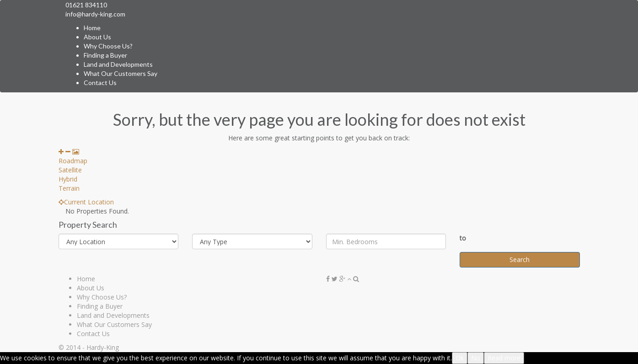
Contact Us (100, 83)
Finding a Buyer (105, 55)
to (463, 238)
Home (92, 28)
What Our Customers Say (121, 73)
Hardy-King (103, 347)
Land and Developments (118, 64)
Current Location (86, 202)
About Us (97, 37)
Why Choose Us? (108, 46)
